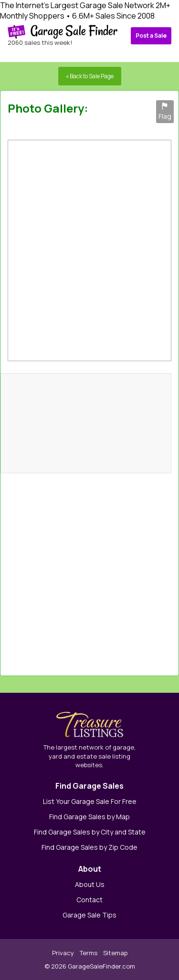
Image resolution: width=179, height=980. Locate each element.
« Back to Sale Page (90, 76)
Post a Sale (151, 36)
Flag (165, 112)
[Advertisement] (126, 570)
